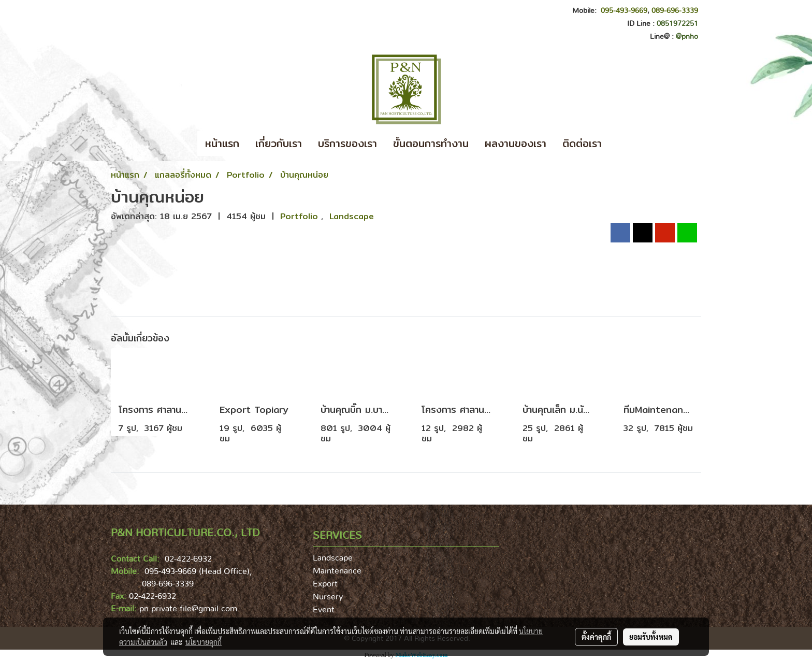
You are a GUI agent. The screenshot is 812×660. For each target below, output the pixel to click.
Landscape (352, 216)
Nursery (328, 597)
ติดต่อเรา (582, 143)
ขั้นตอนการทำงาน (431, 143)
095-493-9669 (624, 11)
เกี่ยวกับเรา (279, 143)
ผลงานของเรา (516, 143)
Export (325, 584)
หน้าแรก (222, 143)
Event (324, 610)
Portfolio (301, 216)
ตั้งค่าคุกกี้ (596, 637)
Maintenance (337, 571)
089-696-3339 (675, 11)
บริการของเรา (347, 143)
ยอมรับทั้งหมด (651, 637)
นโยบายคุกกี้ (204, 642)
